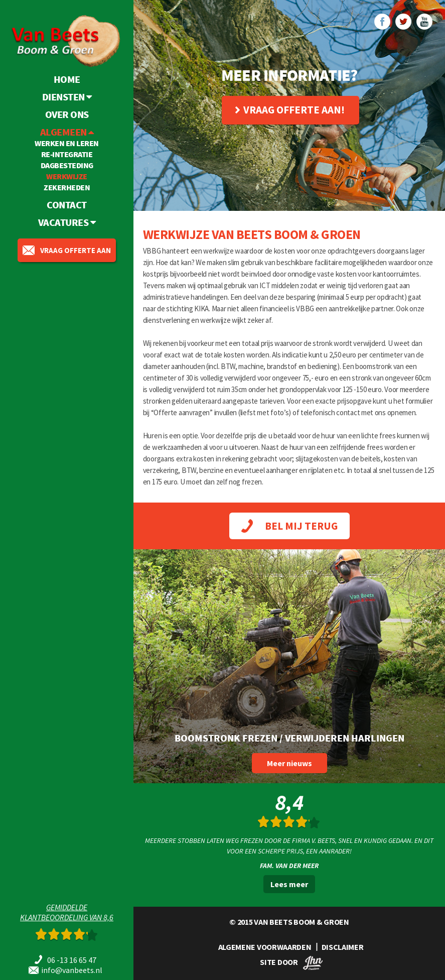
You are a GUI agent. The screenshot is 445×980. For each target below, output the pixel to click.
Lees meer (289, 884)
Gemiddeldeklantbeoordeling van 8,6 (67, 912)
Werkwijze (67, 176)
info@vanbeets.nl (72, 970)
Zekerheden (67, 187)
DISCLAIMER (343, 947)
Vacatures (67, 217)
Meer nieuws (289, 763)
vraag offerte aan (67, 245)
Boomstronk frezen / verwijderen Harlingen (289, 738)
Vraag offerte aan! (290, 110)
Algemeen (67, 132)
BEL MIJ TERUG (289, 526)
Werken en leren (67, 143)
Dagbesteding (67, 165)
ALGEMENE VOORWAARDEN (265, 947)
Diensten (67, 97)
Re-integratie (67, 154)
